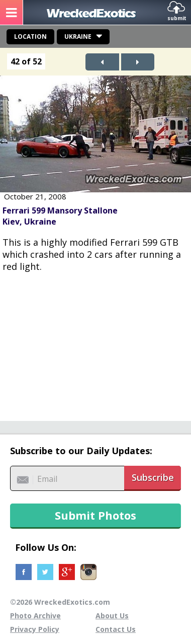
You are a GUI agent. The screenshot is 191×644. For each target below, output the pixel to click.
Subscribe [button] (153, 477)
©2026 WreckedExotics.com (60, 602)
